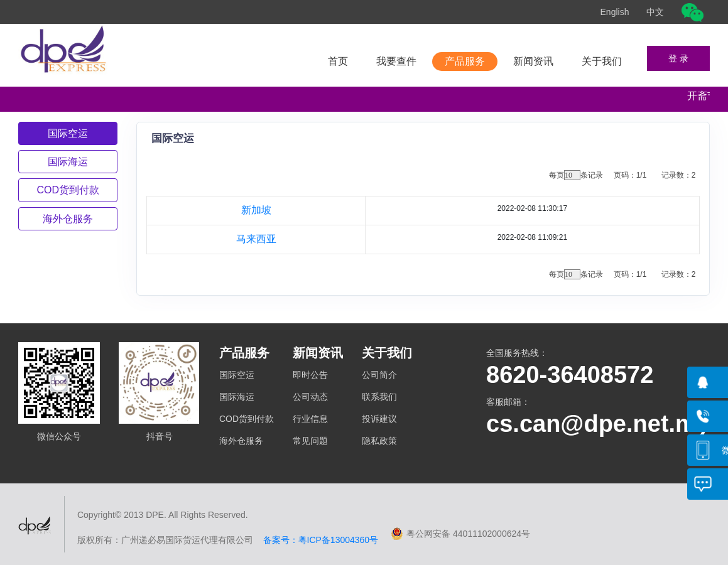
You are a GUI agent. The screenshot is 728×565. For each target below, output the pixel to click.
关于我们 (602, 61)
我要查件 (396, 61)
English (615, 12)
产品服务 (465, 61)
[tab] (68, 133)
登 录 (678, 58)
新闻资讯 (533, 61)
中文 (655, 12)
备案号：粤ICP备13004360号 (316, 540)
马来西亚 (256, 239)
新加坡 (256, 210)
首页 (338, 61)
